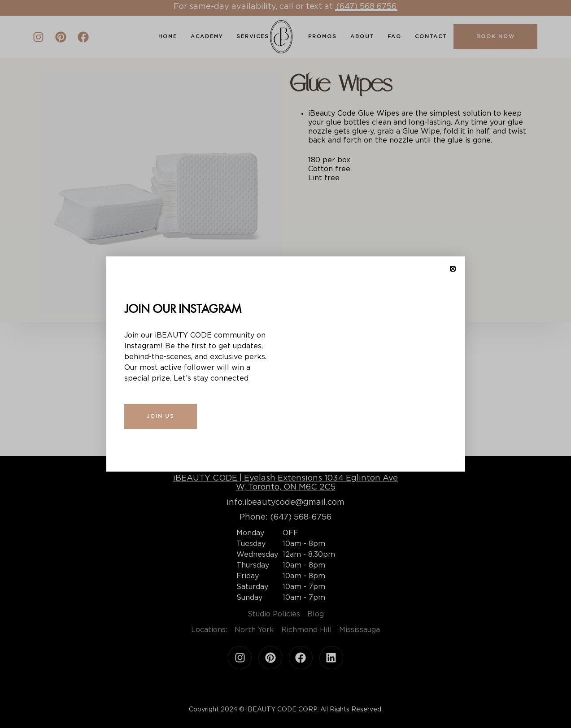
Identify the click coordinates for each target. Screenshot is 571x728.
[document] (285, 364)
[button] (453, 269)
